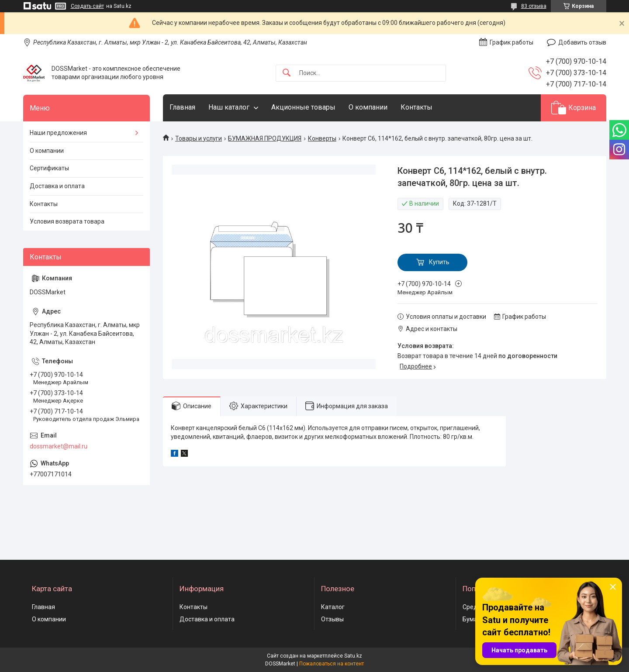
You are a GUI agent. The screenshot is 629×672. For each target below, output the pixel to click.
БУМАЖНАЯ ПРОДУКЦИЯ (265, 138)
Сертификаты (49, 168)
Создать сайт (87, 6)
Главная (182, 107)
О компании (368, 107)
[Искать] (287, 73)
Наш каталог (229, 107)
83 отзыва (534, 6)
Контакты (416, 107)
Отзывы (332, 619)
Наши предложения (58, 133)
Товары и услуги (199, 138)
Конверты (322, 138)
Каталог (333, 607)
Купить (439, 262)
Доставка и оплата (57, 186)
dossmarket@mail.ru (59, 446)
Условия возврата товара (67, 221)
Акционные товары (303, 107)
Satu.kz (353, 656)
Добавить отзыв (582, 42)
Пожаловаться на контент (332, 664)
